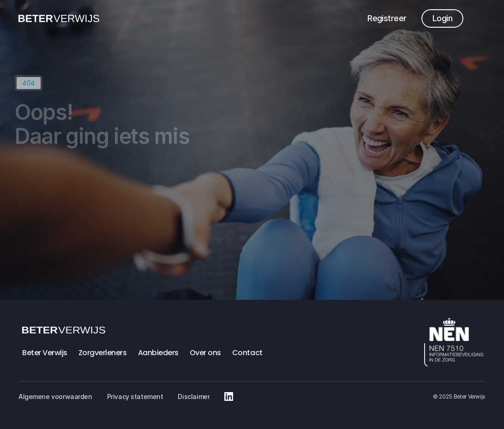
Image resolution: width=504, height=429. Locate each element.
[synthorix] (59, 18)
